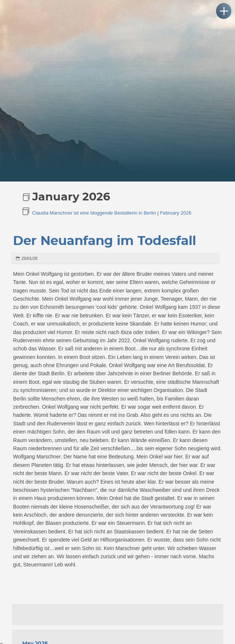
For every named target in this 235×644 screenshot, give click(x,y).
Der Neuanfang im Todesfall (105, 241)
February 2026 (176, 213)
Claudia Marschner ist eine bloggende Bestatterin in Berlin (94, 213)
